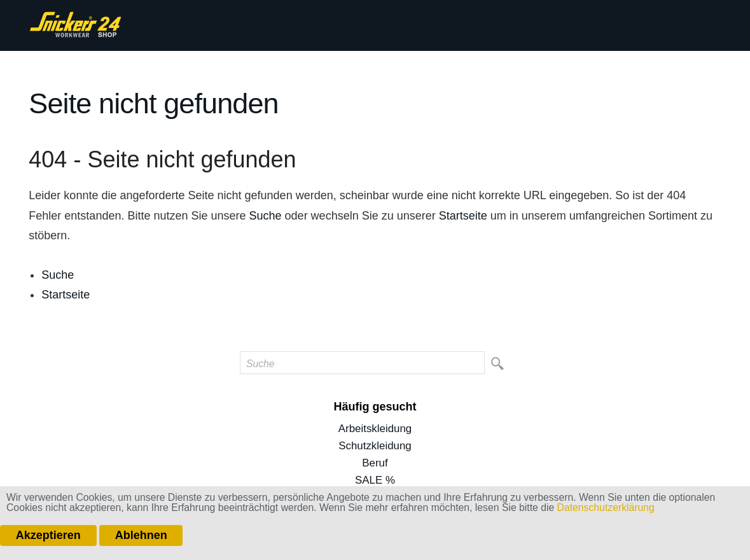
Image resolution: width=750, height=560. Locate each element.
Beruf (375, 463)
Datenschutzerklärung (606, 507)
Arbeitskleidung (375, 429)
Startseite (463, 216)
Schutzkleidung (375, 446)
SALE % (375, 480)
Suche (266, 216)
